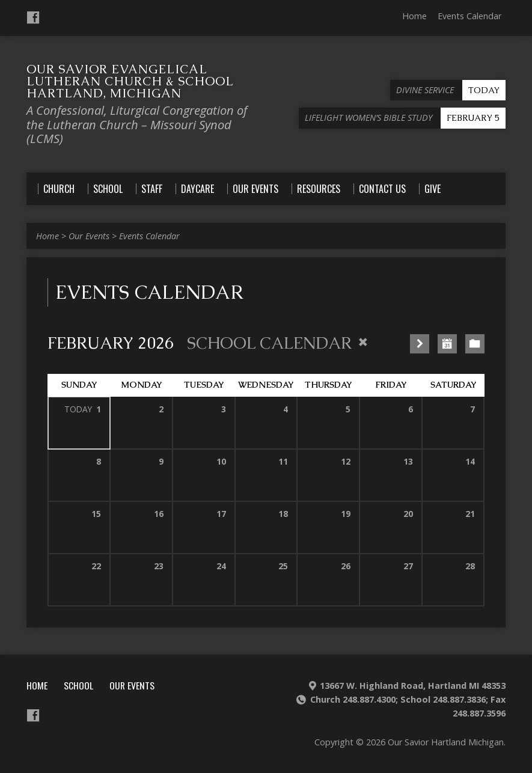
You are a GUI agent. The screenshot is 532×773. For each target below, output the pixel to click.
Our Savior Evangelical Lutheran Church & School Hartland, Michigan (130, 81)
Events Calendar (469, 16)
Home (414, 16)
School (78, 685)
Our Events (89, 236)
